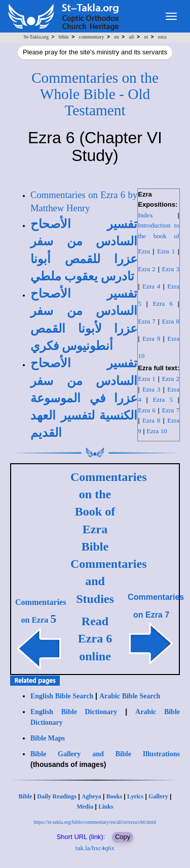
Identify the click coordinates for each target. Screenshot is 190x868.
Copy (123, 837)
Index (145, 215)
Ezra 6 (163, 303)
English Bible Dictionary (74, 712)
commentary (92, 37)
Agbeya (91, 796)
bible (64, 37)
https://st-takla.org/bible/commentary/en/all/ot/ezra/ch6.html (95, 822)
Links (106, 807)
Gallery (158, 796)
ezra (162, 37)
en (116, 37)
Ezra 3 (170, 269)
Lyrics (135, 796)
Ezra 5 (163, 399)
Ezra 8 (170, 321)
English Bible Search (62, 696)
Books (114, 796)
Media (85, 807)
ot (146, 37)
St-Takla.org (36, 37)
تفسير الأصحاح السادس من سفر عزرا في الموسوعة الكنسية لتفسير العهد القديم (84, 398)
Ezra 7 (147, 321)
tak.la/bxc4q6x (95, 848)
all (131, 37)
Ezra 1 (166, 251)
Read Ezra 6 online (95, 639)
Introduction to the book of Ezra (159, 238)
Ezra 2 (147, 269)
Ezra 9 (151, 339)
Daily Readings (57, 796)
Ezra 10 (157, 431)
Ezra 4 (151, 286)
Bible (26, 796)
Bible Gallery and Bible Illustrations (105, 754)
